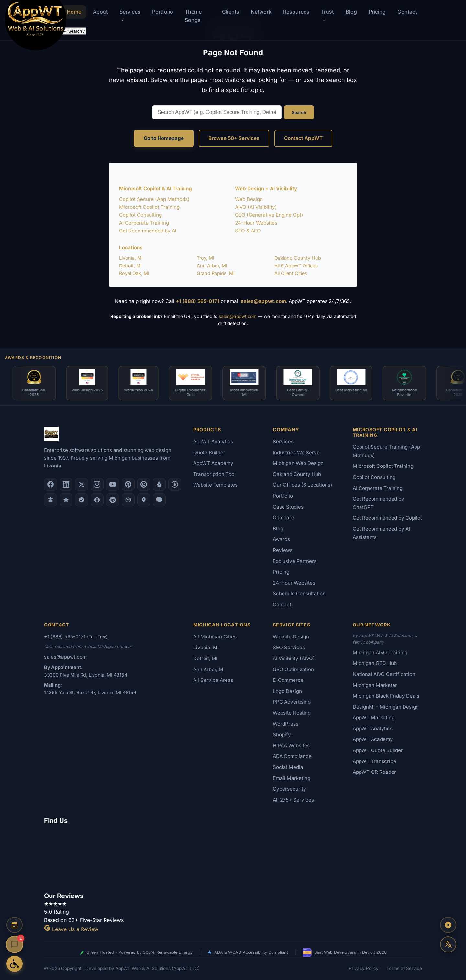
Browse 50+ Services (234, 138)
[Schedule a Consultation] (15, 925)
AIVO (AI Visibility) (256, 207)
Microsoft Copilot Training (149, 207)
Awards (281, 539)
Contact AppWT (303, 138)
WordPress (286, 724)
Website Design (291, 637)
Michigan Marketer (375, 685)
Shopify (282, 734)
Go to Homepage (164, 138)
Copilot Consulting (140, 215)
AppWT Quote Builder (378, 750)
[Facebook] (50, 484)
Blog (351, 12)
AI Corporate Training (144, 223)
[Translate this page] (448, 944)
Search (299, 113)
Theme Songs (193, 16)
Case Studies (288, 507)
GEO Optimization (293, 669)
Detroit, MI (130, 266)
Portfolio (163, 12)
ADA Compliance (292, 756)
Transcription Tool (214, 474)
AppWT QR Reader (374, 772)
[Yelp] (159, 484)
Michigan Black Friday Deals (386, 696)
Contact (407, 12)
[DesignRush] (50, 500)
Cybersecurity (289, 789)
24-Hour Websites (256, 223)
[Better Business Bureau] (175, 484)
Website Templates (215, 485)
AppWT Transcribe (374, 761)
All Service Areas (213, 680)
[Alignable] (97, 500)
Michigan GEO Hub (375, 663)
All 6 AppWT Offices (296, 266)
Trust (327, 15)
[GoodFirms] (66, 500)
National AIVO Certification (384, 674)
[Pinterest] (128, 484)
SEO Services (289, 647)
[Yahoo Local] (159, 500)
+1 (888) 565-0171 (198, 301)
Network (261, 12)
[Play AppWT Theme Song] (448, 925)
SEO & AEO (248, 231)
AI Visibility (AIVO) (294, 658)
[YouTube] (113, 484)
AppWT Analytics (213, 441)
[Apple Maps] (144, 500)
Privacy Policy (364, 968)
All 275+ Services (293, 800)
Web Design (249, 199)
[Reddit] (113, 500)
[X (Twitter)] (82, 484)
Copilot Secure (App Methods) (154, 199)
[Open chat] (14, 944)
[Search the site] (74, 31)
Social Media (288, 767)
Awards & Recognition (33, 358)
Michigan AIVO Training (380, 653)
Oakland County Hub (298, 258)
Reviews (283, 550)
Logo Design (287, 691)
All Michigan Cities (215, 637)
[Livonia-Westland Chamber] (128, 500)
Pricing (377, 12)
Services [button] (130, 15)
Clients (231, 12)
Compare (283, 518)
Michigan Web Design (298, 463)
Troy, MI (205, 258)
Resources (296, 12)
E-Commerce (288, 680)
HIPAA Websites (291, 745)
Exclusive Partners (295, 561)
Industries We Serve (296, 452)
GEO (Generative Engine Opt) (269, 215)
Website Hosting (292, 713)
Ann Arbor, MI (212, 266)
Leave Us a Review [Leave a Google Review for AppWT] (71, 929)
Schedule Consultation (299, 594)
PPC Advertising (292, 702)
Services (283, 441)
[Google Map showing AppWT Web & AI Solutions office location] (233, 857)
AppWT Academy (213, 463)
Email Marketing (292, 778)
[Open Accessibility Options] (15, 964)
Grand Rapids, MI (216, 273)
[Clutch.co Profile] (144, 484)
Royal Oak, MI (134, 273)
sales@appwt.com (263, 301)
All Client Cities (291, 273)
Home (74, 12)
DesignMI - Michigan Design (386, 707)
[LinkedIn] (66, 484)
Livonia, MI (131, 258)
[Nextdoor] (82, 500)
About (100, 12)
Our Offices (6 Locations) (303, 485)
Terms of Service (404, 968)
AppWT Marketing (374, 718)
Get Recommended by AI (148, 231)
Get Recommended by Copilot (387, 518)
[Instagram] (97, 484)
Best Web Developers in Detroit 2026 (345, 952)
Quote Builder (209, 452)
